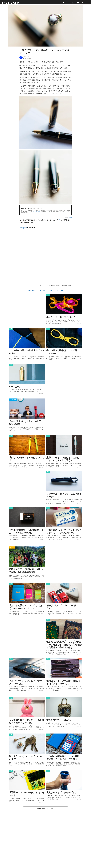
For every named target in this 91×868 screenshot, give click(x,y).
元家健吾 (70, 218)
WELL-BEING (13, 400)
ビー (59, 221)
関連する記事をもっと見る (45, 809)
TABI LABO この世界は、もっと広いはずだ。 (45, 291)
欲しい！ (42, 286)
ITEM (48, 296)
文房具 (47, 286)
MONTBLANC (64, 286)
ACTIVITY (12, 548)
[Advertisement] (45, 843)
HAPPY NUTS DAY (37, 212)
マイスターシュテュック (55, 286)
